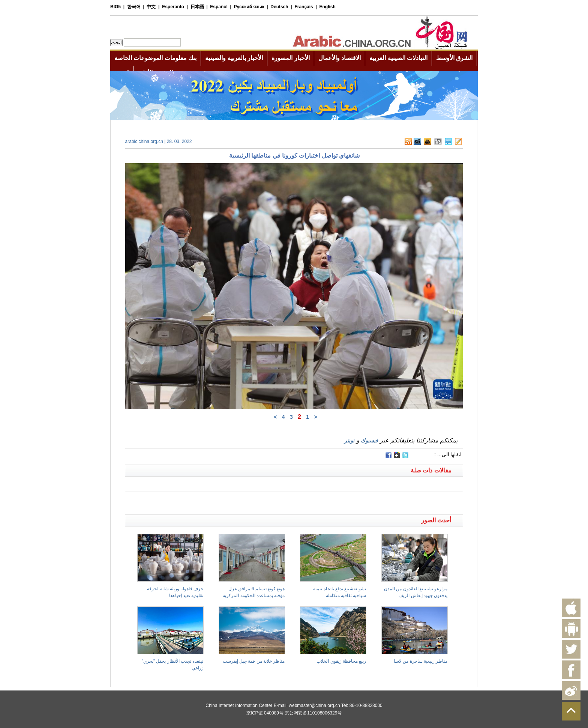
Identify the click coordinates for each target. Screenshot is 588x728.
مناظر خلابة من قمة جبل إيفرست (254, 661)
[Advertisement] (210, 501)
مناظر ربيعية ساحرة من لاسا (421, 661)
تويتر (349, 441)
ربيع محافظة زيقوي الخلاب (341, 661)
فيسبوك (369, 441)
